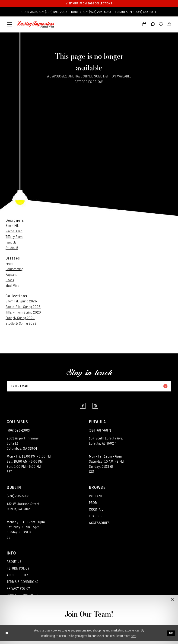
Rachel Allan (14, 232)
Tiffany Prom (14, 237)
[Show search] (153, 25)
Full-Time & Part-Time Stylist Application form (89, 628)
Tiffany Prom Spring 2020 (23, 313)
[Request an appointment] (144, 25)
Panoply (11, 243)
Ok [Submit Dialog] (171, 636)
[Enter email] (89, 387)
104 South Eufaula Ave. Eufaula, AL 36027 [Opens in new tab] (106, 444)
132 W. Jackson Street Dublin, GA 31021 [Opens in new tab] (23, 509)
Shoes (10, 281)
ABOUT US (14, 565)
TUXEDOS (96, 519)
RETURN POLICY (18, 571)
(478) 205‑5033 (18, 499)
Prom (9, 264)
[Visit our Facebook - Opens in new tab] (82, 408)
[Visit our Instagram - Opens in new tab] (96, 408)
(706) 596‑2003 (18, 433)
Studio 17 (12, 248)
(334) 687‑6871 (100, 433)
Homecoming (14, 269)
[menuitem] (89, 12)
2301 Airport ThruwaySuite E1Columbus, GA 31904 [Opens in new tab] (23, 446)
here (133, 639)
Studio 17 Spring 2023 (21, 324)
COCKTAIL (96, 513)
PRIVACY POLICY (18, 592)
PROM (93, 506)
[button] (10, 25)
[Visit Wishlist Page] (161, 25)
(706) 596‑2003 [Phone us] (57, 12)
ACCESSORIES (99, 526)
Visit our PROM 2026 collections (89, 4)
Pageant (11, 275)
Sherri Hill (12, 226)
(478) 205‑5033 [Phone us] (101, 12)
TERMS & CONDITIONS (23, 585)
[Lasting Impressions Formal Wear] (35, 25)
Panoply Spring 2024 (20, 318)
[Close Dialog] (7, 636)
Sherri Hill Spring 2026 (21, 302)
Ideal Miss (12, 286)
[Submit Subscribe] (165, 387)
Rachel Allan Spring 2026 (23, 307)
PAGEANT (96, 499)
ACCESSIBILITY (17, 578)
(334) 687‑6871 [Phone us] (146, 12)
